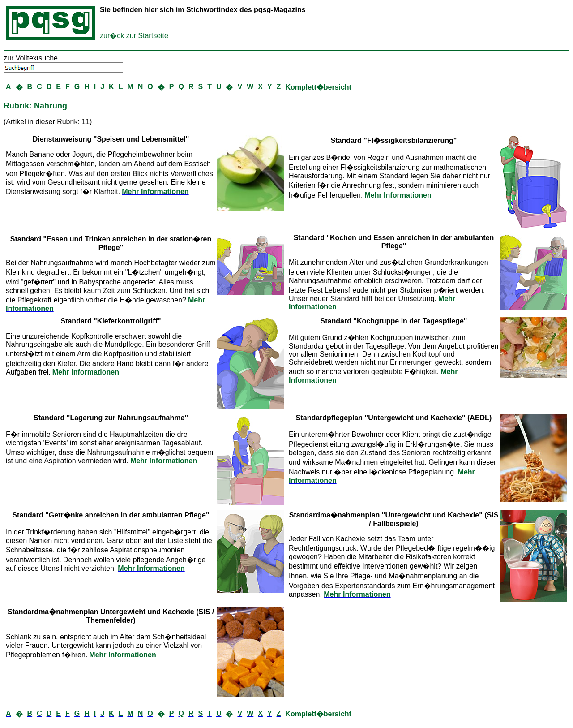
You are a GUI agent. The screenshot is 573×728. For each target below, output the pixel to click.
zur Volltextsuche (31, 58)
